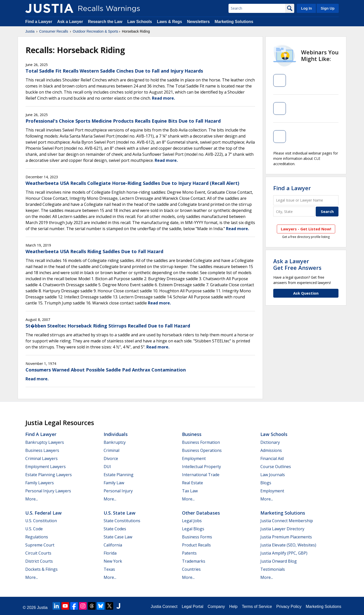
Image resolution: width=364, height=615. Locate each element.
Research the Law (105, 22)
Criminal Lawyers (41, 458)
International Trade (201, 475)
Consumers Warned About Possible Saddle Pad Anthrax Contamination (106, 370)
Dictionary (270, 442)
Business (192, 434)
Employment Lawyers (45, 467)
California (113, 545)
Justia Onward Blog (279, 561)
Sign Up (328, 8)
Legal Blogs (193, 529)
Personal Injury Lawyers (48, 491)
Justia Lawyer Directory (282, 529)
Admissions (271, 450)
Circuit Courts (38, 553)
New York (113, 561)
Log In (306, 8)
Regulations (37, 537)
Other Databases (201, 513)
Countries (191, 569)
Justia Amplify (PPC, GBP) (284, 553)
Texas (109, 569)
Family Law (114, 483)
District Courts (39, 561)
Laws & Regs (170, 22)
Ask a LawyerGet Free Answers (297, 264)
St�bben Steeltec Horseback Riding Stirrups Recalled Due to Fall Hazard (108, 326)
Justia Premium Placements (286, 537)
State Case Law (118, 537)
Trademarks (194, 561)
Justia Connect (164, 607)
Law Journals (273, 475)
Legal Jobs (192, 521)
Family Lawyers (40, 483)
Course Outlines (276, 467)
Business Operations (202, 450)
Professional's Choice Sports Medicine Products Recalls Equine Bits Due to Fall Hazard (123, 121)
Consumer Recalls (54, 31)
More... (32, 499)
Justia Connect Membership (287, 521)
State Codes (115, 529)
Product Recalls (196, 545)
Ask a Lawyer (71, 22)
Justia (30, 31)
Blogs (266, 483)
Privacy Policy (289, 607)
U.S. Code (34, 529)
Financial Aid (272, 458)
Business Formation (201, 442)
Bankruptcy (115, 442)
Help (233, 607)
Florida (110, 553)
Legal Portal (192, 607)
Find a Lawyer (39, 22)
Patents (189, 553)
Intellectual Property (201, 467)
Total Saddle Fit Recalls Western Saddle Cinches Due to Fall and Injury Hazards (114, 71)
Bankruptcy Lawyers (45, 442)
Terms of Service (257, 607)
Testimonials (273, 569)
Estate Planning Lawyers (49, 475)
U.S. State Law (120, 513)
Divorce (111, 458)
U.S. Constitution (41, 521)
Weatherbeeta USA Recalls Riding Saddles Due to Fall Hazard (94, 251)
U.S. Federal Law (43, 513)
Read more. (163, 98)
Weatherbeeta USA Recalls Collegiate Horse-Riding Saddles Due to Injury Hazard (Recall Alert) (132, 183)
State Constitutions (122, 521)
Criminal (111, 450)
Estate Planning (119, 475)
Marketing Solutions (234, 22)
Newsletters (198, 22)
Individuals (116, 434)
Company (216, 607)
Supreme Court (40, 545)
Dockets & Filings (41, 569)
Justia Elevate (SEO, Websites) (288, 545)
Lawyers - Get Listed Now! (306, 229)
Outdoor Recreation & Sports (96, 31)
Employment (194, 458)
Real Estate (192, 483)
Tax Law (190, 491)
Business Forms (197, 537)
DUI (107, 467)
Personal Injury (118, 491)
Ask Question (306, 293)
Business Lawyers (42, 450)
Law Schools (140, 22)
